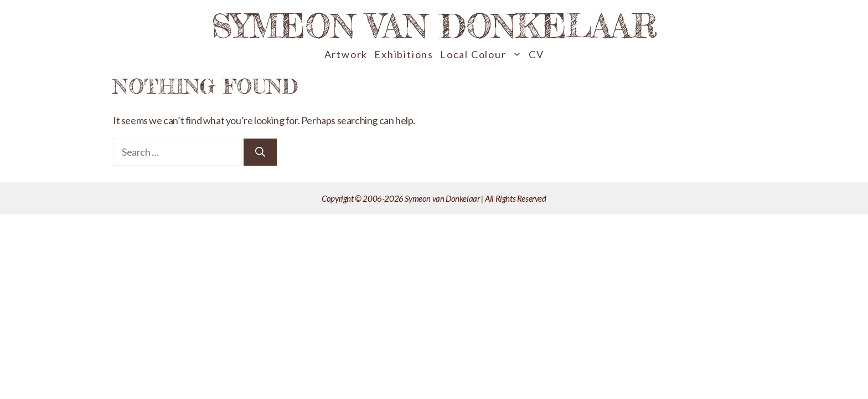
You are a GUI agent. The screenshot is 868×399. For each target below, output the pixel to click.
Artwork (346, 54)
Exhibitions (404, 54)
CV (536, 54)
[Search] (260, 152)
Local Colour (483, 55)
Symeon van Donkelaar (434, 25)
